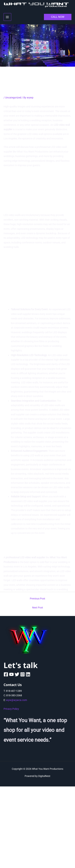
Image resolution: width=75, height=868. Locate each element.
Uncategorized (13, 98)
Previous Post (37, 599)
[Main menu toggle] (7, 17)
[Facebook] (6, 674)
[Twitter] (17, 674)
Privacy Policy (11, 709)
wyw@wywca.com (17, 700)
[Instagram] (22, 674)
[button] (58, 17)
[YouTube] (11, 674)
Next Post (38, 608)
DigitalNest (44, 776)
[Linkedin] (28, 674)
